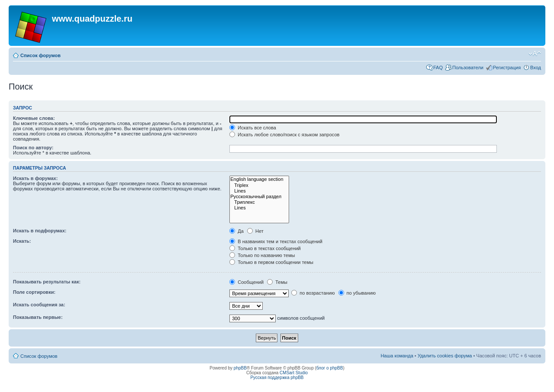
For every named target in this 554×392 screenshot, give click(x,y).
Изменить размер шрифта (535, 54)
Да (237, 231)
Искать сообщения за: (39, 305)
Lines (259, 191)
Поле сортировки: (34, 292)
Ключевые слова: (34, 118)
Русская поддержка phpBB (277, 378)
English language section (259, 179)
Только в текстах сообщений (265, 248)
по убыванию (357, 293)
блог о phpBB (330, 368)
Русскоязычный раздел (259, 197)
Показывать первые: (38, 317)
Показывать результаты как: (47, 282)
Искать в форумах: (35, 178)
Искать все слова (253, 128)
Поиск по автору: (33, 148)
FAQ (438, 67)
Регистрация (507, 67)
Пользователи (468, 67)
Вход (536, 67)
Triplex (259, 185)
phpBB (240, 368)
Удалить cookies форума (445, 356)
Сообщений (246, 282)
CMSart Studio (294, 373)
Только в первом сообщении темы (271, 262)
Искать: (22, 241)
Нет (255, 231)
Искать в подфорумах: (40, 231)
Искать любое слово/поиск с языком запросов (284, 135)
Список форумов (40, 55)
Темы (277, 282)
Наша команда (397, 356)
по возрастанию (313, 293)
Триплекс (259, 202)
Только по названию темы (262, 255)
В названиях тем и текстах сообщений (276, 241)
